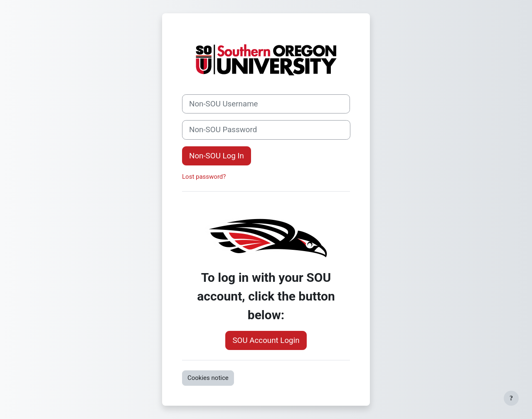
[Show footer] (511, 398)
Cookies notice (208, 378)
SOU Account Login (266, 340)
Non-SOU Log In (217, 156)
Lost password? (204, 177)
